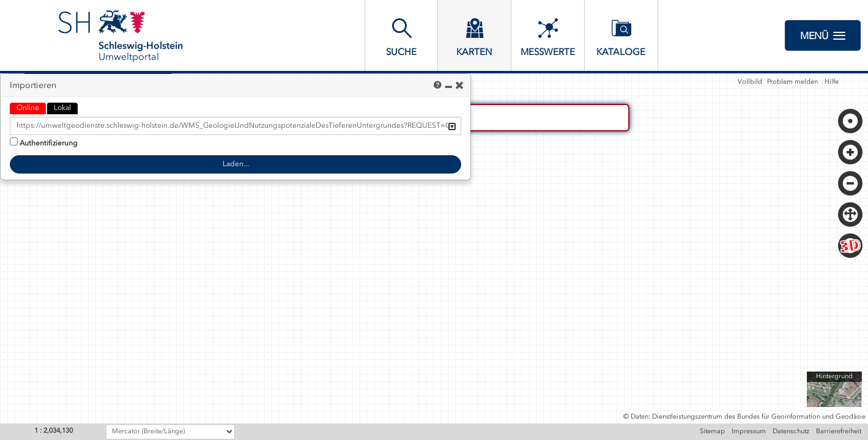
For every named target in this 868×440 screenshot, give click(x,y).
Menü (823, 35)
